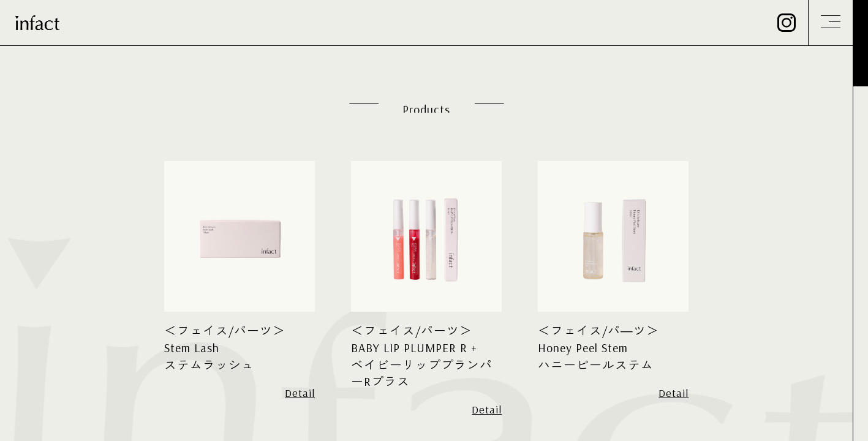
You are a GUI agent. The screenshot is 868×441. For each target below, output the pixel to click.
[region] (434, 221)
